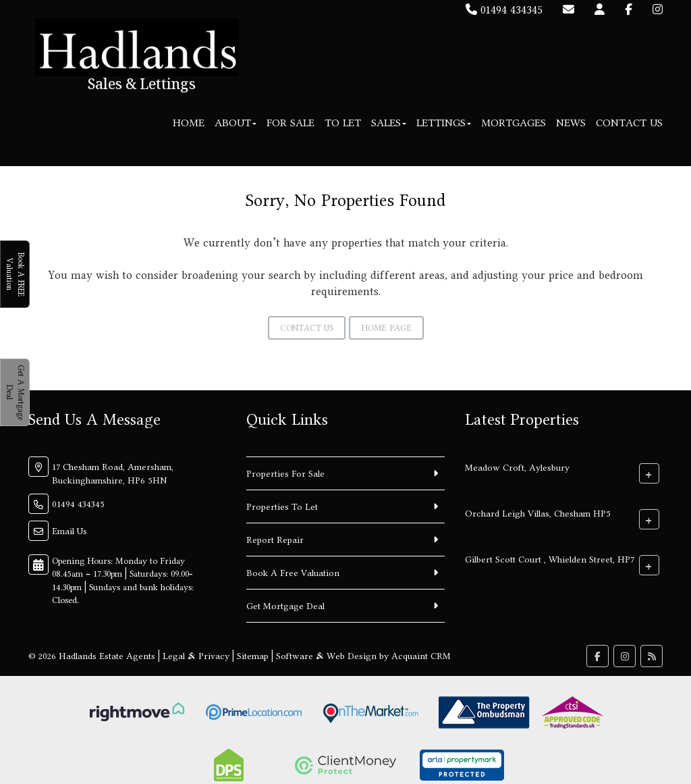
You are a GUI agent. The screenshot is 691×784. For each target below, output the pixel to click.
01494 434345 (504, 9)
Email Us (70, 531)
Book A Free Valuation (293, 573)
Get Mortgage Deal (285, 606)
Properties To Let (282, 506)
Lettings (444, 123)
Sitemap (253, 656)
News (571, 123)
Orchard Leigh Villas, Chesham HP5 (538, 513)
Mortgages (514, 123)
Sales (389, 123)
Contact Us (629, 123)
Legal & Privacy (196, 656)
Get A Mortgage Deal (15, 392)
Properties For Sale (285, 473)
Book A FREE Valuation (15, 275)
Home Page (386, 328)
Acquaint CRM (421, 656)
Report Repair (275, 540)
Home (189, 123)
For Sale (291, 123)
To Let (343, 123)
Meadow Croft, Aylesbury (517, 467)
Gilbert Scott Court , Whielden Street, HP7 (550, 558)
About (236, 123)
